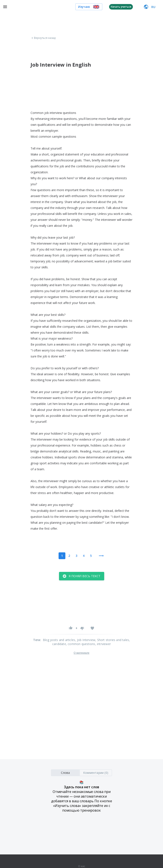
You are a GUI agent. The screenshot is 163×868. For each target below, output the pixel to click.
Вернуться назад (43, 38)
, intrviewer (103, 644)
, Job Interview (85, 640)
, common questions (81, 644)
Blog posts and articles (59, 640)
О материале (81, 653)
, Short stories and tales (112, 640)
